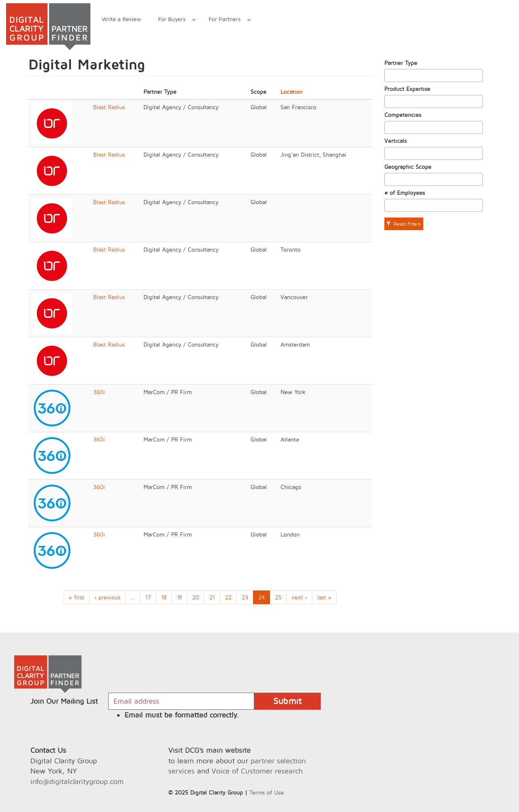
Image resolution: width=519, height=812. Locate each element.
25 (278, 597)
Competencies (403, 115)
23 (245, 597)
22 (228, 597)
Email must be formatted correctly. (182, 715)
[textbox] (389, 75)
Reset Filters (403, 224)
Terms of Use (267, 792)
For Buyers (173, 20)
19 (179, 597)
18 (164, 597)
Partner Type (401, 63)
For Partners (226, 20)
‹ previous (107, 597)
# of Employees (405, 193)
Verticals (396, 141)
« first (77, 597)
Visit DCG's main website (209, 750)
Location (292, 92)
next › (299, 597)
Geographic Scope (408, 167)
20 (196, 597)
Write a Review (121, 19)
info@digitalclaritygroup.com (77, 781)
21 (212, 597)
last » (324, 597)
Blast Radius (109, 107)
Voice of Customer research (257, 771)
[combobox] (434, 75)
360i (99, 392)
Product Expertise (407, 89)
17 (148, 597)
